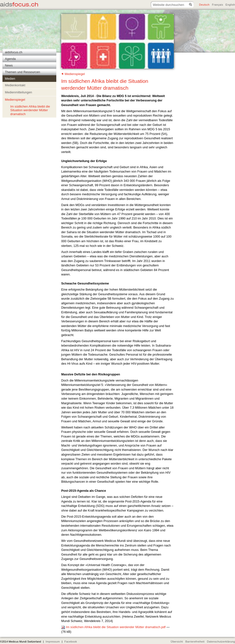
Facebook (71, 642)
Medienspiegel (75, 74)
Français (217, 5)
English (230, 5)
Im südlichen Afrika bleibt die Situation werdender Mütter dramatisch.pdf (114, 627)
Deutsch (204, 5)
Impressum (53, 642)
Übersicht (177, 642)
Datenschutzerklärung (221, 642)
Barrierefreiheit (195, 642)
